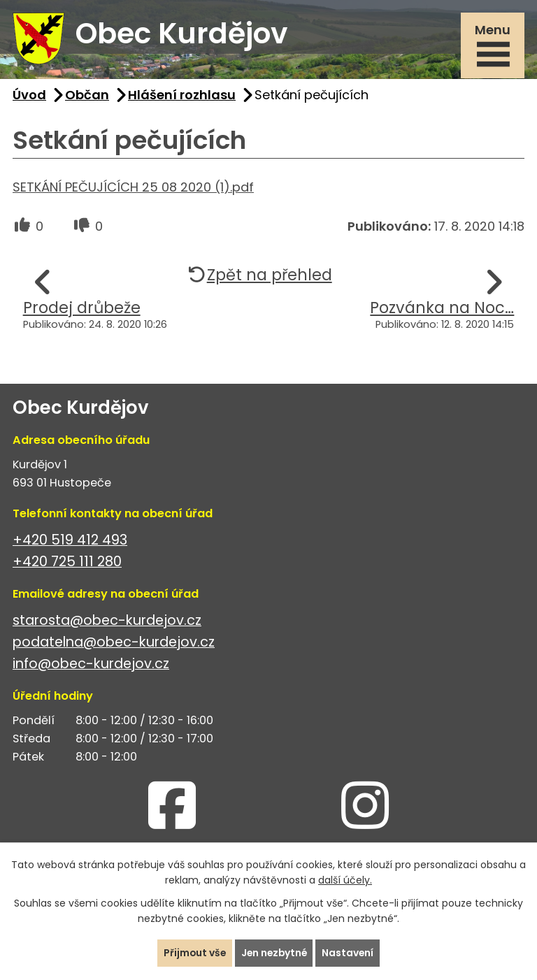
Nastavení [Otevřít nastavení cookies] (350, 953)
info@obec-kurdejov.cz (91, 666)
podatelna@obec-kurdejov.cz (114, 644)
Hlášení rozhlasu (182, 97)
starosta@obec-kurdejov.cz (107, 622)
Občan (87, 97)
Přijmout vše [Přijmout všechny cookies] (193, 953)
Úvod (29, 97)
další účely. (345, 880)
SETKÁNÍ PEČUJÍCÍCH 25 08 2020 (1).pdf (133, 189)
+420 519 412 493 (70, 542)
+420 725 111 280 (67, 564)
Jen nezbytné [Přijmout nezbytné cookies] (274, 953)
